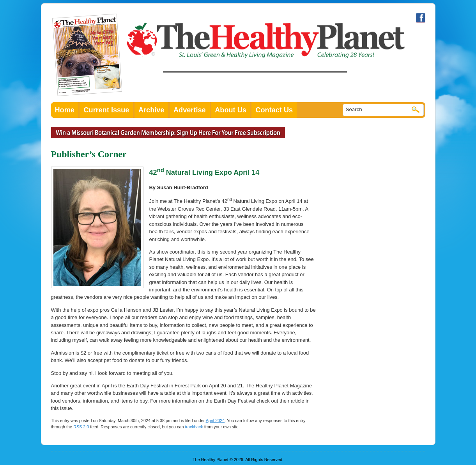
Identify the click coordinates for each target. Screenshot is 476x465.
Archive (151, 110)
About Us (231, 110)
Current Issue (106, 110)
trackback (194, 427)
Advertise (190, 110)
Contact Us (274, 110)
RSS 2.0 (81, 427)
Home (65, 110)
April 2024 (215, 421)
